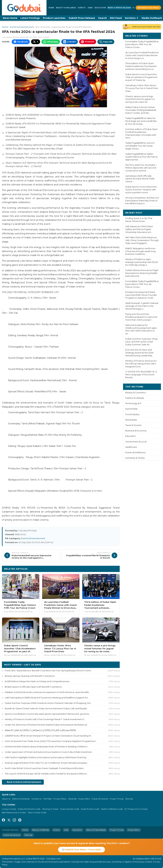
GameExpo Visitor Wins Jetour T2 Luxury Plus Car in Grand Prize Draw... (142, 88)
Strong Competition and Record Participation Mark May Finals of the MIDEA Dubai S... (142, 201)
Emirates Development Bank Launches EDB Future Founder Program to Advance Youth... (141, 295)
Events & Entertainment (22, 27)
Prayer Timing (117, 799)
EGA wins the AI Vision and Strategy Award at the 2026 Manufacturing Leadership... (139, 353)
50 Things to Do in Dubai (136, 809)
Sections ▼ (132, 18)
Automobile (131, 409)
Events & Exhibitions (135, 452)
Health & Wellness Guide (112, 809)
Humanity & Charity (135, 458)
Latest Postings (30, 18)
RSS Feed (116, 18)
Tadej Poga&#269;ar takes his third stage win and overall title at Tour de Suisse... (141, 121)
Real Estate (131, 420)
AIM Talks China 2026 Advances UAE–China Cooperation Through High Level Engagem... (142, 240)
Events (82, 8)
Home (51, 8)
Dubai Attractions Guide (29, 809)
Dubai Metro (84, 799)
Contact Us (36, 799)
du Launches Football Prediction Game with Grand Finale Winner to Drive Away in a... (142, 55)
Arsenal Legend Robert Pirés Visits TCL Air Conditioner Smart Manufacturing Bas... (47, 763)
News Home (10, 18)
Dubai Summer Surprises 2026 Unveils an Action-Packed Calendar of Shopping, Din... (48, 703)
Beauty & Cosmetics (136, 393)
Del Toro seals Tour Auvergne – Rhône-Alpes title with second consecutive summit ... (141, 168)
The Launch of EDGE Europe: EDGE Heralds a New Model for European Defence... (46, 774)
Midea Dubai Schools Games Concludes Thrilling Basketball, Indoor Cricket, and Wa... (141, 110)
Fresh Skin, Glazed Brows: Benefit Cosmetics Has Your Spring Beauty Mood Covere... (49, 670)
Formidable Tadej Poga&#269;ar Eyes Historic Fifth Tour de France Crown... (142, 44)
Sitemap (129, 799)
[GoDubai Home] (24, 8)
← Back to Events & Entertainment (23, 782)
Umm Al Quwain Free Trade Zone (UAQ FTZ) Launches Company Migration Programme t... (51, 741)
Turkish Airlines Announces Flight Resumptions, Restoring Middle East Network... (142, 273)
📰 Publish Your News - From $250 (81, 850)
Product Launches (54, 18)
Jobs (90, 8)
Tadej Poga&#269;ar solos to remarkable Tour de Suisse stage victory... (140, 146)
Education (100, 8)
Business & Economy (136, 431)
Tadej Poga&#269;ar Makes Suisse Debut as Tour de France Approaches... (141, 157)
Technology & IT (133, 403)
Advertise (72, 799)
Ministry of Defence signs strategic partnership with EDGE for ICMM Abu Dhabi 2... (142, 262)
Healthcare (131, 447)
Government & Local (136, 442)
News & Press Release (119, 8)
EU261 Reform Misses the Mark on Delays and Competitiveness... (38, 681)
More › (155, 36)
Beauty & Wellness (66, 8)
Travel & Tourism (133, 425)
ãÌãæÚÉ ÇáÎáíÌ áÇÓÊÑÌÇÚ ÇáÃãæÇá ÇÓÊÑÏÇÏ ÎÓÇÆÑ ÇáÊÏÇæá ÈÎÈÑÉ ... (41, 730)
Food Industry (132, 414)
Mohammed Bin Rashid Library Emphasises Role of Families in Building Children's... (47, 747)
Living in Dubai (9, 809)
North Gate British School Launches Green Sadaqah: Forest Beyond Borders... (45, 768)
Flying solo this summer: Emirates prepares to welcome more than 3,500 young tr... (141, 317)
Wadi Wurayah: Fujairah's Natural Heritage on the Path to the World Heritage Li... (142, 306)
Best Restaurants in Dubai (14, 812)
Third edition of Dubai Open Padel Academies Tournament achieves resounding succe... (141, 66)
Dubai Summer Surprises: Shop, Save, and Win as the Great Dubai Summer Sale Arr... (142, 342)
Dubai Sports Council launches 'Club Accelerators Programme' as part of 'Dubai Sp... (141, 77)
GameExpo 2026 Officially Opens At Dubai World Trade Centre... (140, 179)
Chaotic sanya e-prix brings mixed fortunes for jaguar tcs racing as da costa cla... (140, 99)
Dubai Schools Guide (70, 809)
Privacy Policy (60, 799)
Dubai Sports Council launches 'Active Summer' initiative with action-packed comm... (141, 190)
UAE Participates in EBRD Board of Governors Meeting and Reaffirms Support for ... (47, 698)
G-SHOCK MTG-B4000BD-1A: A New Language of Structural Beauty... (141, 375)
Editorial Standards (21, 799)
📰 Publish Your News (148, 8)
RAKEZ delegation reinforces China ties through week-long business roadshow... (140, 251)
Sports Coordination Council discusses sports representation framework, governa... (48, 714)
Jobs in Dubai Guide (37, 812)
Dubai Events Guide (90, 809)
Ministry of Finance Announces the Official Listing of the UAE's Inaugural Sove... (141, 364)
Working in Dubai (50, 809)
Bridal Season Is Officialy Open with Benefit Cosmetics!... (34, 687)
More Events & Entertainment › (99, 569)
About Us (6, 799)
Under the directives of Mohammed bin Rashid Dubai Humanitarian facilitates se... (47, 725)
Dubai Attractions (100, 799)
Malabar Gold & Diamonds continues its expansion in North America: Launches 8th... (48, 692)
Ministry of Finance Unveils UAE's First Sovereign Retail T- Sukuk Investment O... (45, 719)
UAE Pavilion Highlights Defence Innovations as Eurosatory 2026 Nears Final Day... (46, 757)
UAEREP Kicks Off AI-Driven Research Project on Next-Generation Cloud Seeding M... (48, 736)
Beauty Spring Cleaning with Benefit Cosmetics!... (30, 676)
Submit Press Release (82, 18)
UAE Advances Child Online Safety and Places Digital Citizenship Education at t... (139, 229)
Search (103, 18)
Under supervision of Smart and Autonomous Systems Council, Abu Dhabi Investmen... (49, 752)
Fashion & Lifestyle (135, 398)
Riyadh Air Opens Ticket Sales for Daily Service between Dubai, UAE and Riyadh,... (47, 708)
